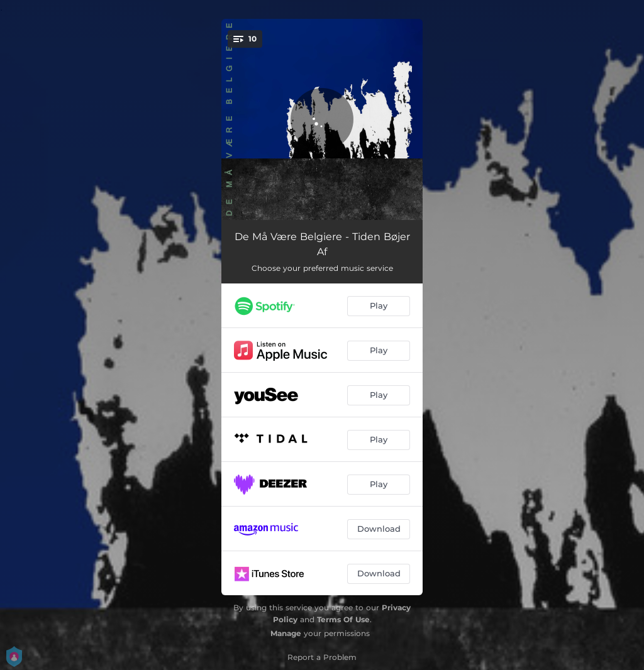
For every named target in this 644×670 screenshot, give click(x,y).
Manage (286, 633)
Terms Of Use (343, 619)
